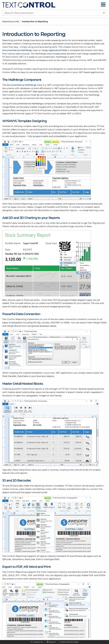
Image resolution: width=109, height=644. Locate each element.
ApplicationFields (58, 50)
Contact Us (38, 642)
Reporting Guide (11, 21)
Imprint (52, 642)
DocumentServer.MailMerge (17, 50)
